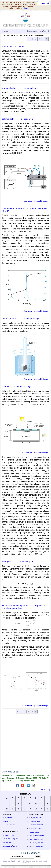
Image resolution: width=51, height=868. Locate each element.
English (45, 31)
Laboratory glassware (37, 839)
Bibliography (8, 818)
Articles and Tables (10, 846)
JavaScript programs (11, 839)
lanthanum (7, 46)
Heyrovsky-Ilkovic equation (15, 606)
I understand (43, 3)
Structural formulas (36, 846)
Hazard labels (34, 832)
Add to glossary (9, 825)
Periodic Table (9, 835)
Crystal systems (35, 821)
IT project (7, 821)
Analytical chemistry (36, 818)
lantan (22, 46)
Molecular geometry (36, 843)
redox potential (9, 319)
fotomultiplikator (31, 88)
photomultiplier (9, 88)
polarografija (27, 119)
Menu (5, 31)
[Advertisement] (25, 742)
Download (7, 842)
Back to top (45, 790)
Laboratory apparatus (37, 836)
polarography (8, 119)
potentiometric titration (13, 208)
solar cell (6, 387)
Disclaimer (26, 863)
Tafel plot (6, 562)
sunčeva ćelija (24, 387)
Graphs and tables (36, 828)
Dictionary (32, 31)
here (26, 8)
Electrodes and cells (36, 825)
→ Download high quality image (35, 201)
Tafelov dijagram (25, 562)
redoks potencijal (31, 319)
